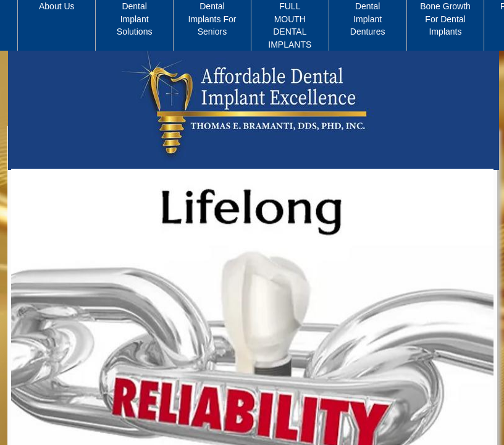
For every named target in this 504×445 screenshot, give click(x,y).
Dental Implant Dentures (368, 19)
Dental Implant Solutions (135, 19)
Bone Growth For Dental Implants (445, 19)
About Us (57, 6)
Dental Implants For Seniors (212, 19)
